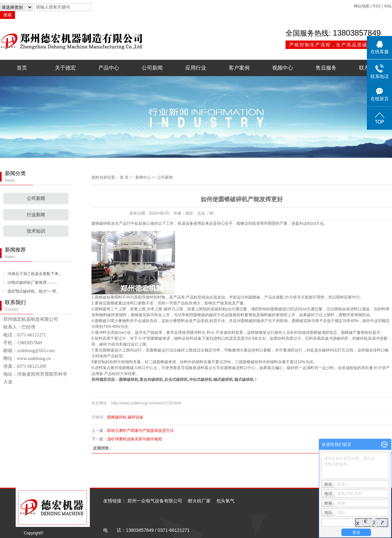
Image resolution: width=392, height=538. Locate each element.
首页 (22, 68)
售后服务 (326, 68)
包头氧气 (225, 501)
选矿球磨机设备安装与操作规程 (135, 439)
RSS (377, 6)
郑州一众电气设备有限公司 (155, 501)
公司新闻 (152, 68)
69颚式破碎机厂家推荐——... (33, 283)
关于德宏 (65, 68)
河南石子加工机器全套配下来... (34, 274)
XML (388, 6)
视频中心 (283, 68)
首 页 (124, 177)
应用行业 (196, 68)
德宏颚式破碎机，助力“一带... (33, 291)
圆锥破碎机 (129, 380)
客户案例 (239, 68)
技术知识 (36, 231)
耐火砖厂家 (199, 501)
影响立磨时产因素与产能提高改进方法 (140, 431)
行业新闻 (36, 215)
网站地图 (362, 6)
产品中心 (109, 68)
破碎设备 (136, 417)
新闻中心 (143, 177)
